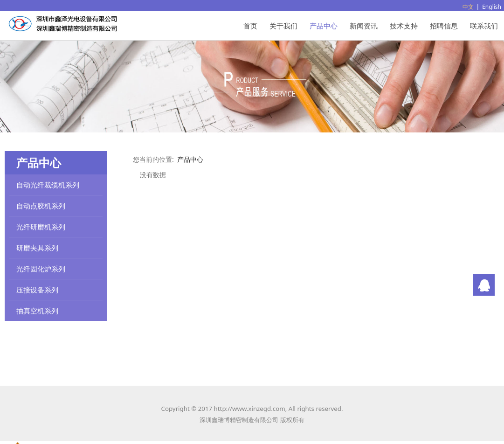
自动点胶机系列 (41, 206)
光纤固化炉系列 (41, 269)
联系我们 (484, 26)
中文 (468, 7)
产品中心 (324, 26)
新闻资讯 (364, 26)
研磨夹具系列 (37, 248)
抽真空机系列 (37, 311)
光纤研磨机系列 (41, 227)
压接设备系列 (37, 290)
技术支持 (404, 26)
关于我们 (283, 26)
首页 (250, 26)
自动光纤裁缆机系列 (48, 185)
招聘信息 (444, 26)
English (492, 7)
